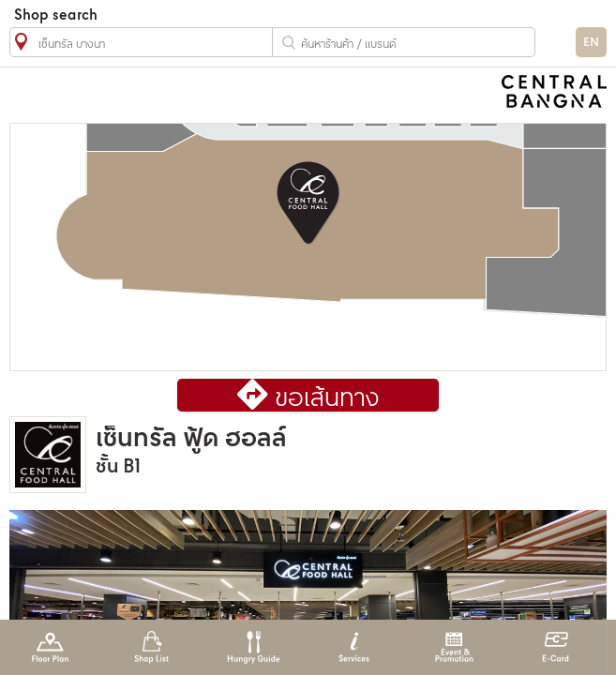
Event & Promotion (454, 647)
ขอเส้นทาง (327, 399)
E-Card (556, 647)
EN (591, 43)
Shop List (151, 647)
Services (354, 647)
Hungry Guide (253, 647)
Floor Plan (50, 647)
